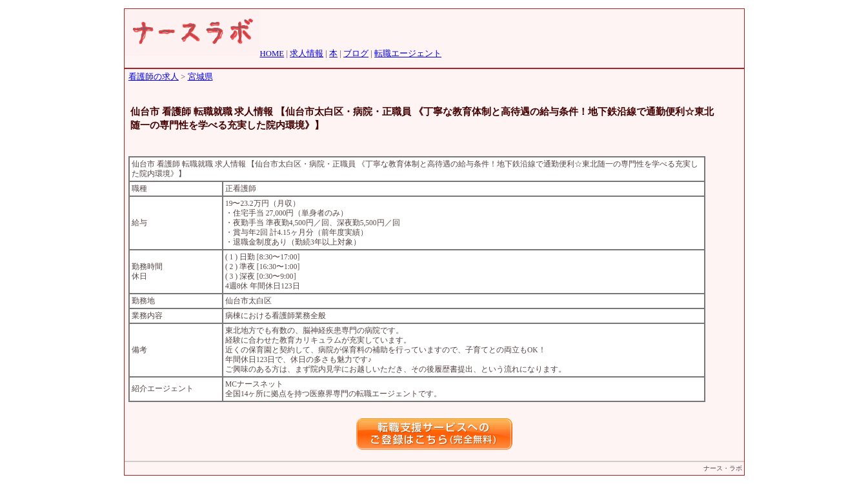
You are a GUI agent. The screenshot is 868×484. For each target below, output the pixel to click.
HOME (272, 54)
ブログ (356, 54)
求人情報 (307, 54)
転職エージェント (408, 54)
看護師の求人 (154, 77)
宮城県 (200, 77)
